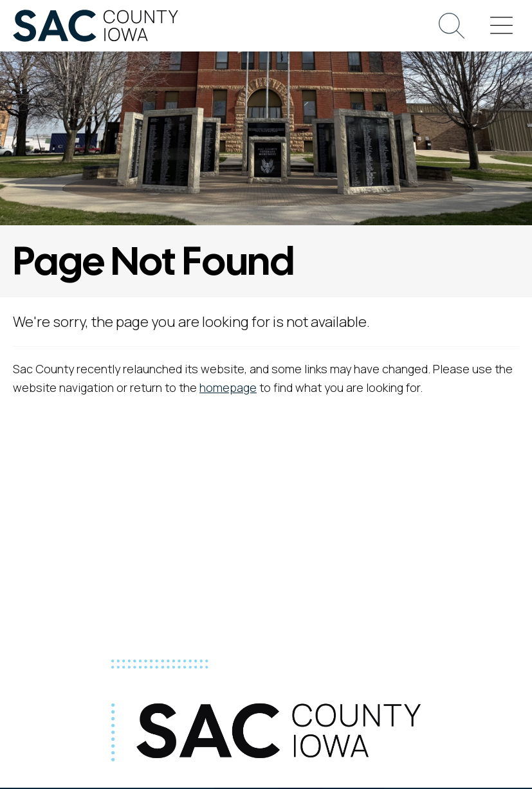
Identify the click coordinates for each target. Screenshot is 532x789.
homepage (228, 387)
